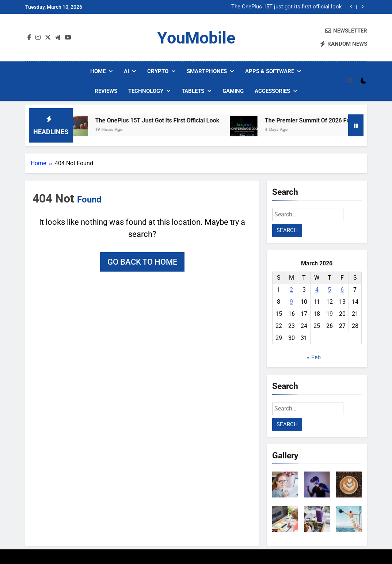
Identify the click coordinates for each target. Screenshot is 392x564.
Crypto (158, 71)
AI (126, 71)
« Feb (314, 357)
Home (98, 71)
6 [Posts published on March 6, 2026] (342, 290)
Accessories (272, 91)
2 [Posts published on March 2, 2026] (291, 290)
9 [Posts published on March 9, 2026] (291, 302)
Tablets (193, 91)
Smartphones (207, 71)
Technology (146, 91)
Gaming (233, 91)
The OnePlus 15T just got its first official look (287, 7)
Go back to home (142, 262)
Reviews (106, 91)
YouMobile (196, 38)
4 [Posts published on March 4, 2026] (317, 290)
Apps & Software (270, 71)
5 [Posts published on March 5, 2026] (329, 290)
